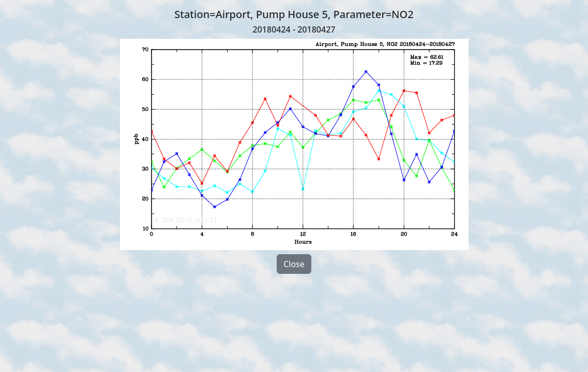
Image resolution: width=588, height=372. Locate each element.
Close (294, 264)
